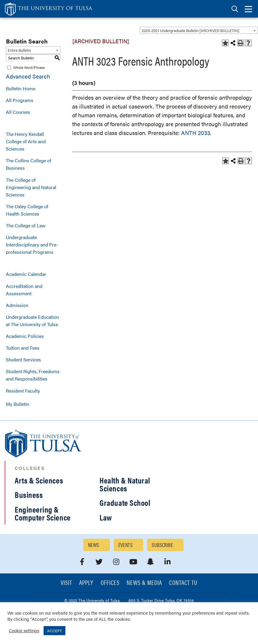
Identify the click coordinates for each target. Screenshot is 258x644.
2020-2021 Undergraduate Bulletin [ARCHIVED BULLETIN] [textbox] (190, 30)
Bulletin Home (21, 88)
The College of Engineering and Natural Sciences (31, 187)
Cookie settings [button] (24, 630)
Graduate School (125, 503)
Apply (86, 583)
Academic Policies (25, 336)
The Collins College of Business (29, 164)
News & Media (144, 583)
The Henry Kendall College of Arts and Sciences (26, 141)
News (94, 545)
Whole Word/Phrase (29, 67)
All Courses (18, 112)
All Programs (20, 100)
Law (106, 517)
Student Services (23, 359)
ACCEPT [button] (54, 631)
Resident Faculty (23, 391)
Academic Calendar (26, 274)
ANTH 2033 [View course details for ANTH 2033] (196, 133)
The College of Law (26, 225)
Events (126, 545)
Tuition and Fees (23, 348)
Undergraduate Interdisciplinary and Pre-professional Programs (32, 245)
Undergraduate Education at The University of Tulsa (32, 321)
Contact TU (183, 583)
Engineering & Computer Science (43, 513)
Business (29, 495)
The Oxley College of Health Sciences (27, 210)
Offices (110, 583)
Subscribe (162, 545)
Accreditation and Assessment (24, 290)
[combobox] (199, 30)
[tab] (235, 9)
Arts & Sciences (39, 480)
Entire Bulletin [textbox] (19, 50)
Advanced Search (28, 76)
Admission (17, 305)
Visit (66, 583)
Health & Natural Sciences (125, 484)
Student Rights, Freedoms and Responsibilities (33, 375)
